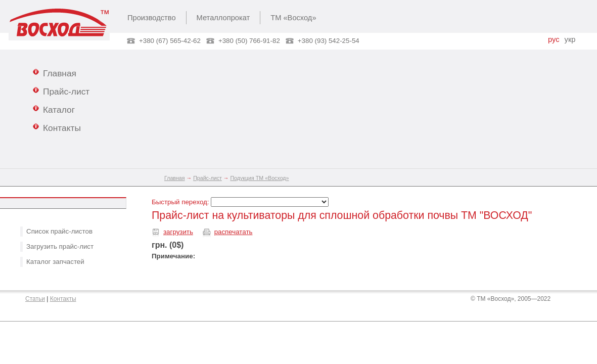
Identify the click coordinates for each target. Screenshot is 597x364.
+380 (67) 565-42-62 (170, 41)
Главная (55, 73)
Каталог (54, 109)
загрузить (178, 232)
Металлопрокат (223, 18)
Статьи (35, 299)
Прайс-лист (61, 91)
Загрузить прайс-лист (60, 246)
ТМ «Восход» (293, 18)
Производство (152, 18)
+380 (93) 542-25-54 (329, 41)
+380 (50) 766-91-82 (249, 41)
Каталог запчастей (55, 262)
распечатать (234, 232)
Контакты (57, 127)
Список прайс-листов (59, 231)
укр (570, 39)
